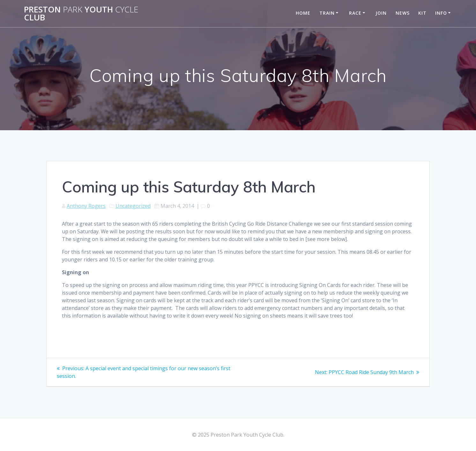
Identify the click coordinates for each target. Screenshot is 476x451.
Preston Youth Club (81, 14)
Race (355, 13)
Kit (422, 13)
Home (303, 13)
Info (441, 13)
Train (327, 13)
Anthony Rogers (86, 206)
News (403, 13)
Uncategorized (133, 206)
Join (381, 13)
